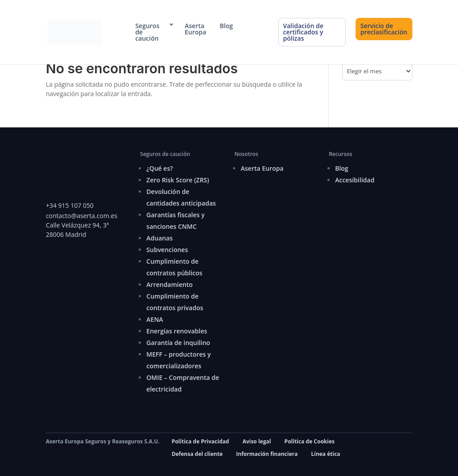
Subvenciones (167, 250)
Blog (226, 26)
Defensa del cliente (197, 454)
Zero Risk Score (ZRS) (178, 180)
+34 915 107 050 (70, 205)
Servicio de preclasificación (384, 29)
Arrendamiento (169, 284)
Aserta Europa (195, 29)
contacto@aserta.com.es (82, 216)
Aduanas (159, 238)
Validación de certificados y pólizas (303, 32)
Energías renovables (177, 331)
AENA (155, 319)
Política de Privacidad (200, 441)
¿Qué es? (159, 168)
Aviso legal (257, 441)
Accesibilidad (355, 180)
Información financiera (267, 454)
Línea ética (325, 454)
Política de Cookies (310, 441)
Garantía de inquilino (178, 343)
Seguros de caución (147, 32)
